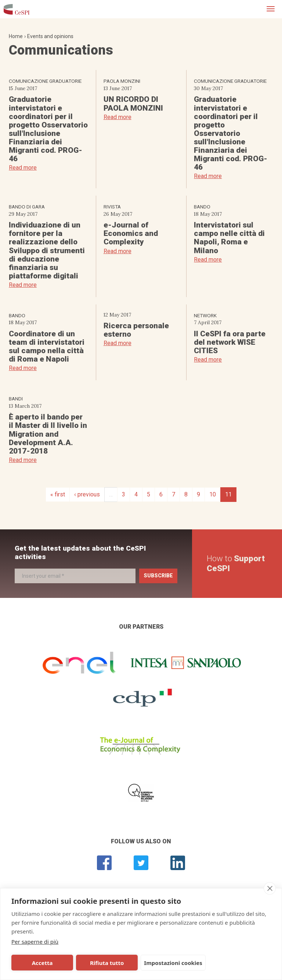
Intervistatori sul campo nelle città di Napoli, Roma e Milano (229, 238)
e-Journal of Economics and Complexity (131, 233)
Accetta (38, 963)
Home (16, 36)
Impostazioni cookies (155, 963)
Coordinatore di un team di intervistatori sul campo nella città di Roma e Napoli (47, 346)
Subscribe (158, 576)
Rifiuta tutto (93, 963)
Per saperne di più (35, 942)
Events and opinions (50, 36)
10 (213, 494)
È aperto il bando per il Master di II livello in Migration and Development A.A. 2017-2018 (48, 434)
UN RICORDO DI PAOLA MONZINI (133, 103)
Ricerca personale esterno (136, 330)
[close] (270, 888)
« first (58, 494)
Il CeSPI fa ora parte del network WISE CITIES (230, 342)
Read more (23, 168)
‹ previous (87, 494)
